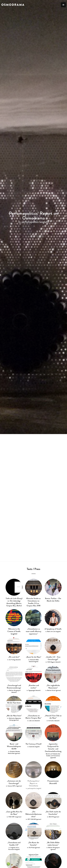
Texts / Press (33, 569)
